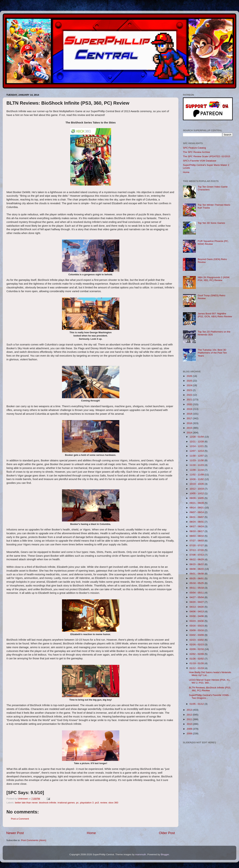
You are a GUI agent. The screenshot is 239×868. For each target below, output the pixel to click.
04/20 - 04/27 (197, 602)
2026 (190, 376)
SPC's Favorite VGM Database (200, 161)
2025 (190, 381)
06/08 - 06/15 (197, 569)
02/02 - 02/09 (197, 654)
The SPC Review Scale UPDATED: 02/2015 (207, 156)
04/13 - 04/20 (197, 607)
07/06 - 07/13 (197, 555)
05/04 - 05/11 (197, 593)
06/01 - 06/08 (197, 574)
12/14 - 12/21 (197, 446)
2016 (190, 423)
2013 (190, 710)
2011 (190, 719)
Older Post (167, 833)
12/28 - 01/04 (197, 437)
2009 (190, 729)
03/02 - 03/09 (197, 635)
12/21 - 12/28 (197, 442)
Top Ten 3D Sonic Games (211, 223)
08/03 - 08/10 (197, 536)
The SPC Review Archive (196, 152)
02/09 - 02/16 (197, 649)
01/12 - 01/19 (197, 668)
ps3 (97, 803)
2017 (190, 418)
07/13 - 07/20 (197, 550)
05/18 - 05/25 (197, 583)
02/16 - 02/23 (197, 644)
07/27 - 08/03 (197, 541)
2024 (190, 385)
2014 (190, 433)
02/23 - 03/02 (197, 640)
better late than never (26, 803)
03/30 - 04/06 (197, 616)
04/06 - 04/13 (197, 611)
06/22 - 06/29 (197, 559)
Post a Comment (20, 819)
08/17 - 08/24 (197, 526)
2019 (190, 409)
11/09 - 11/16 (197, 470)
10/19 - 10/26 (197, 484)
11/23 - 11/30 (197, 460)
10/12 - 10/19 (197, 489)
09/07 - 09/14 (197, 512)
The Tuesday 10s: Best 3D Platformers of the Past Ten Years (212, 353)
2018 (190, 414)
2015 (190, 428)
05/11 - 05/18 (197, 588)
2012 (190, 715)
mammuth (141, 854)
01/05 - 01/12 (197, 704)
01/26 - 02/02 (197, 659)
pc (77, 803)
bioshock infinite (48, 803)
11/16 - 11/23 (197, 465)
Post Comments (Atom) (34, 840)
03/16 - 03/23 (197, 626)
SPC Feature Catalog (194, 148)
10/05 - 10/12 (197, 493)
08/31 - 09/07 (197, 517)
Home (91, 833)
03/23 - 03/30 (197, 621)
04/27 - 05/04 (197, 597)
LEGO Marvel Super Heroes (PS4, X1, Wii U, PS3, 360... (210, 681)
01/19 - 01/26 (197, 663)
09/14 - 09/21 (197, 508)
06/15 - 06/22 (197, 564)
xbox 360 (113, 803)
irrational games (66, 803)
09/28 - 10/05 (197, 498)
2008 (190, 734)
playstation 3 (87, 803)
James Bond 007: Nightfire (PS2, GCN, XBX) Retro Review (215, 315)
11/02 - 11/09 (197, 475)
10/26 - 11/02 (197, 479)
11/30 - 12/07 (197, 456)
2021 (190, 400)
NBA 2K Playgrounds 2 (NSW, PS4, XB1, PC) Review (214, 279)
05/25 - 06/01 (197, 578)
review (104, 803)
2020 (190, 404)
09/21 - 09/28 (197, 503)
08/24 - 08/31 (197, 522)
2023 (190, 390)
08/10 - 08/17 (197, 531)
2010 (190, 724)
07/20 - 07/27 (197, 545)
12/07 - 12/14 (197, 451)
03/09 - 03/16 (197, 630)
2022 (190, 395)
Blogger (165, 854)
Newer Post (15, 833)
